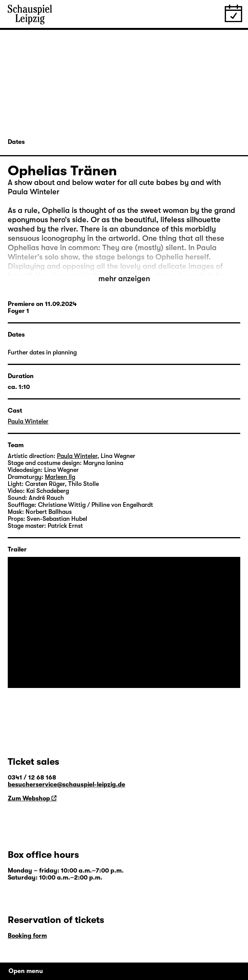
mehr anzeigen (124, 279)
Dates (16, 142)
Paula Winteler (28, 422)
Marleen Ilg (60, 477)
